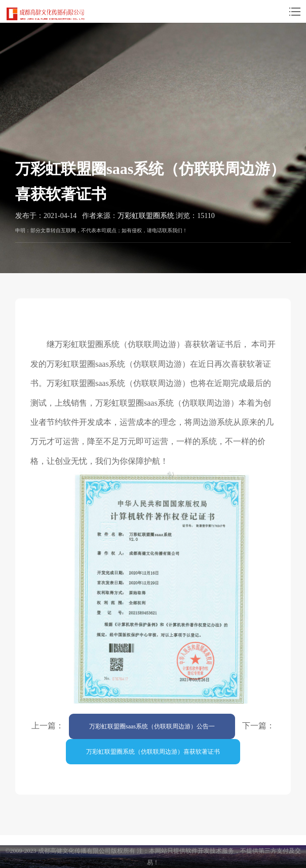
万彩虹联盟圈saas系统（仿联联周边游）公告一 (152, 726)
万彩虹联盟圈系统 (146, 216)
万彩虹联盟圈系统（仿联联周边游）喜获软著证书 (153, 752)
